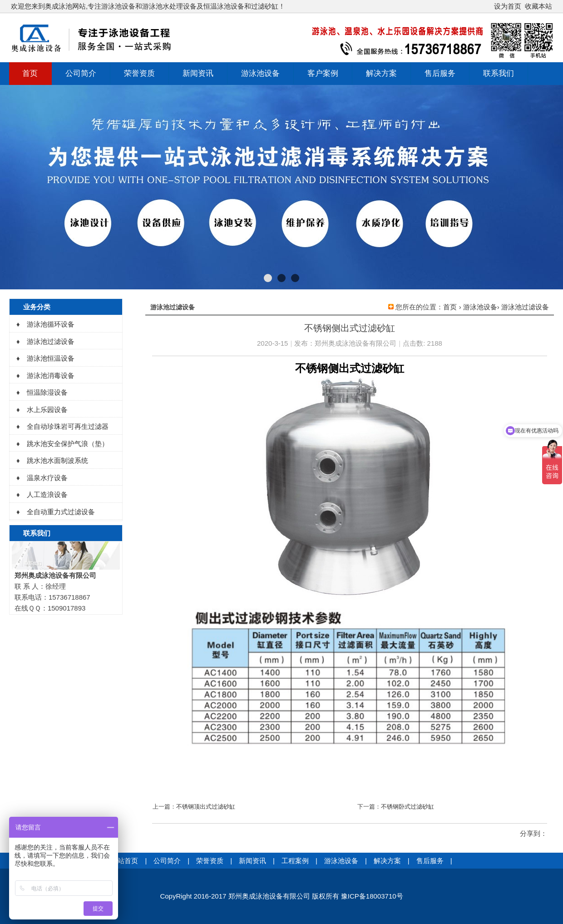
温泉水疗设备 (47, 478)
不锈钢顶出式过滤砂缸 (206, 807)
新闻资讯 (198, 73)
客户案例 (323, 73)
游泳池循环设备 (51, 324)
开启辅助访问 (490, 6)
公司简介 (81, 73)
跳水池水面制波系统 (57, 460)
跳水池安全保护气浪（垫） (68, 444)
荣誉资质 (139, 73)
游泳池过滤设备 (525, 307)
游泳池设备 (260, 73)
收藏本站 (538, 6)
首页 (30, 73)
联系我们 (499, 73)
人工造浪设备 (47, 494)
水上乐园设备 (47, 410)
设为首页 (508, 6)
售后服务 (440, 73)
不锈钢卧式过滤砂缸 (407, 807)
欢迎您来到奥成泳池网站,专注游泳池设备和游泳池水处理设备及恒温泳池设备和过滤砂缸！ (148, 6)
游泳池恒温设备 (51, 358)
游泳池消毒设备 (51, 375)
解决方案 (381, 73)
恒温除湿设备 (47, 392)
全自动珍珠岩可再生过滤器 (68, 426)
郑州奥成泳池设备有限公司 (356, 343)
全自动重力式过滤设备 (61, 512)
